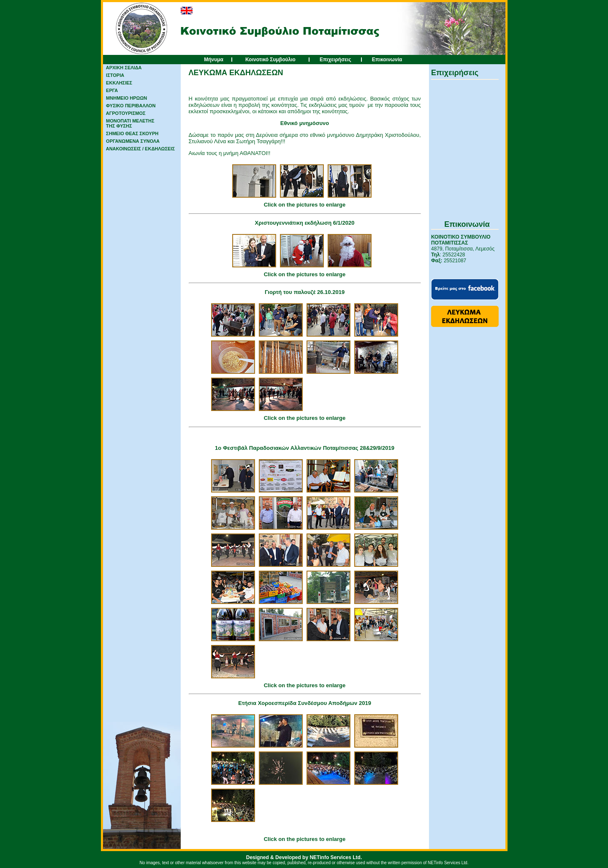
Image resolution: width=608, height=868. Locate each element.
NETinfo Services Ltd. (336, 857)
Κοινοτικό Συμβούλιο (270, 60)
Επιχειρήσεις (335, 60)
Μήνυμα (214, 60)
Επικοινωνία (387, 60)
